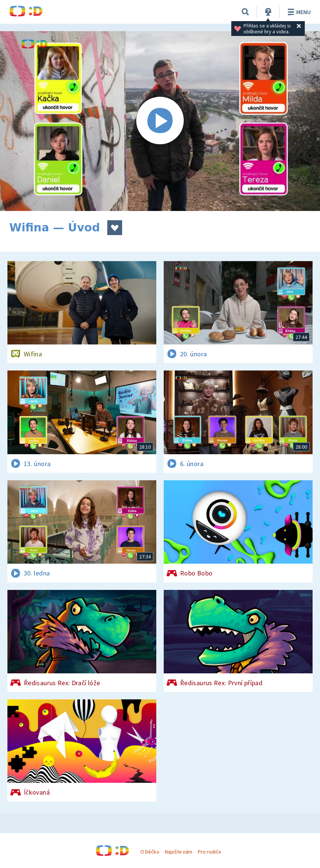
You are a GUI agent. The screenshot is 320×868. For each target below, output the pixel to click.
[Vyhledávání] (245, 12)
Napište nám (179, 852)
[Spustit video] (160, 121)
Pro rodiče (210, 852)
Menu (298, 12)
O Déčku (150, 852)
